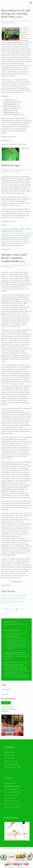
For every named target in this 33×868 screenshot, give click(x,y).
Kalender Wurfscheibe (11, 801)
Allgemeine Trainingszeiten (13, 807)
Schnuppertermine (10, 783)
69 (7, 609)
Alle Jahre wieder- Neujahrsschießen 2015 (15, 596)
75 (26, 609)
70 (10, 609)
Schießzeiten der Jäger (11, 804)
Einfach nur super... (12, 165)
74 (23, 609)
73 (20, 609)
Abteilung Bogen (15, 171)
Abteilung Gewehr (10, 752)
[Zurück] (4, 609)
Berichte (13, 23)
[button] (31, 3)
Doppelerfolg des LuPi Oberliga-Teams (13, 599)
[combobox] (16, 614)
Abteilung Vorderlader (11, 761)
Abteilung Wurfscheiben (12, 764)
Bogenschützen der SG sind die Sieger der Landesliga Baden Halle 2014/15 (16, 14)
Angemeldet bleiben (8, 699)
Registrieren (5, 711)
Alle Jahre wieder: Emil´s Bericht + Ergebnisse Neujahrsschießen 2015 (14, 258)
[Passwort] (16, 694)
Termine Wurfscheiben (11, 795)
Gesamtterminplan (10, 798)
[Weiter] (29, 609)
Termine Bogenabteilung (12, 792)
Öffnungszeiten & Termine (12, 786)
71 (13, 609)
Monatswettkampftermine (12, 789)
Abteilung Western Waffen (13, 767)
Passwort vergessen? (7, 707)
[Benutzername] (16, 689)
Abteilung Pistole (10, 758)
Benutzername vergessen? (9, 709)
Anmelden (6, 703)
